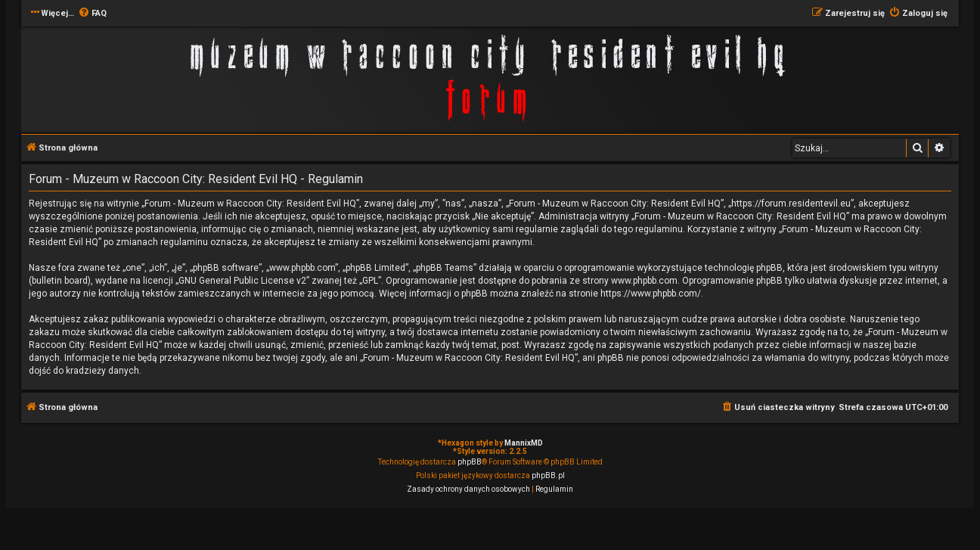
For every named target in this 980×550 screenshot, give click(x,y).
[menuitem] (92, 14)
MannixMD (524, 443)
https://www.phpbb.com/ (651, 294)
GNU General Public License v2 (242, 281)
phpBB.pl (548, 475)
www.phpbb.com (644, 281)
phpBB (470, 462)
